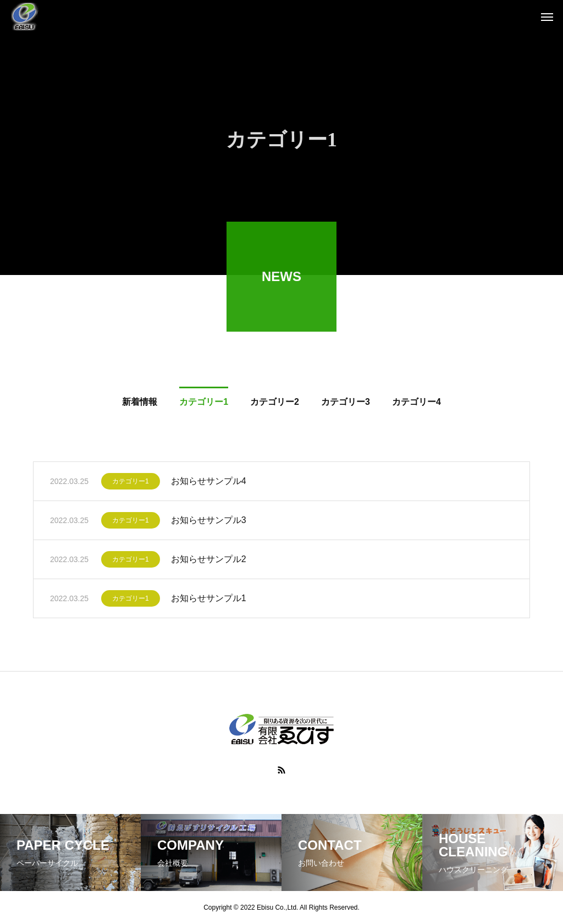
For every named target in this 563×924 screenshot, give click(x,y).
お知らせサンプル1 (209, 600)
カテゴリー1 (131, 483)
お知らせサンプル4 (209, 483)
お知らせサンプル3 (209, 522)
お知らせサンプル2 (209, 561)
